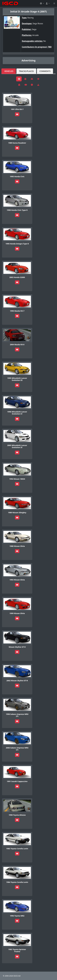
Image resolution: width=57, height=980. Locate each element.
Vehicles (9, 71)
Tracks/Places (26, 71)
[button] (42, 3)
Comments (45, 71)
